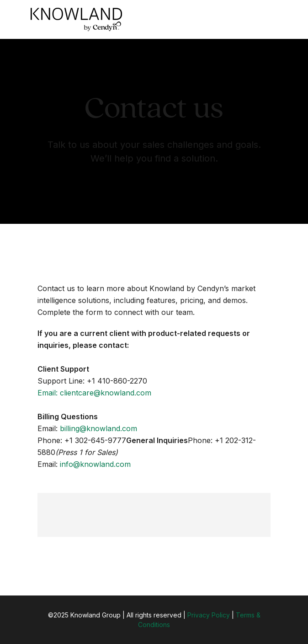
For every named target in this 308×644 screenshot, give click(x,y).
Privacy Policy (209, 615)
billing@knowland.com (98, 428)
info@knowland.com (95, 464)
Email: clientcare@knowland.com (94, 393)
